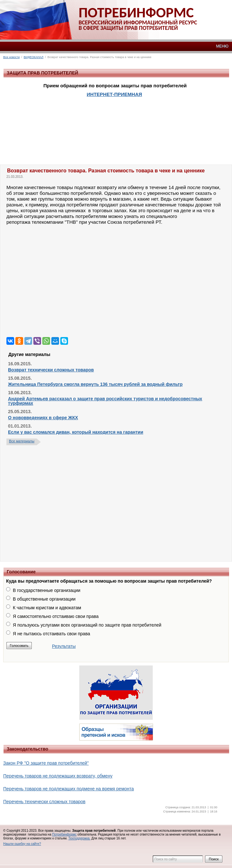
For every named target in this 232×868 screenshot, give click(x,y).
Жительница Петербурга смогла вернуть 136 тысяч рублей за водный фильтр (95, 384)
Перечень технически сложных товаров (44, 802)
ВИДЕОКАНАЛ (34, 57)
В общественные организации (44, 599)
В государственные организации (47, 590)
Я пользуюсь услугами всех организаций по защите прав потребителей (87, 625)
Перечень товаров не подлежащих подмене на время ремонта (69, 789)
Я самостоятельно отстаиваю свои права (56, 616)
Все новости (11, 57)
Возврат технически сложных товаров (51, 370)
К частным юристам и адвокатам (47, 608)
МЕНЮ (222, 46)
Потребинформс (64, 834)
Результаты (64, 646)
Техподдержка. (79, 838)
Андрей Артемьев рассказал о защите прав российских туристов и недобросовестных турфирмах (105, 401)
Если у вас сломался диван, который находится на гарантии (76, 432)
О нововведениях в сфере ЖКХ (43, 418)
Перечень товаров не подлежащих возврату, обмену (58, 776)
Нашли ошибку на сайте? (22, 844)
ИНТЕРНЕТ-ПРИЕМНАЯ (114, 94)
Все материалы (22, 441)
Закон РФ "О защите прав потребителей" (46, 763)
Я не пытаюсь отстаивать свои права (52, 634)
